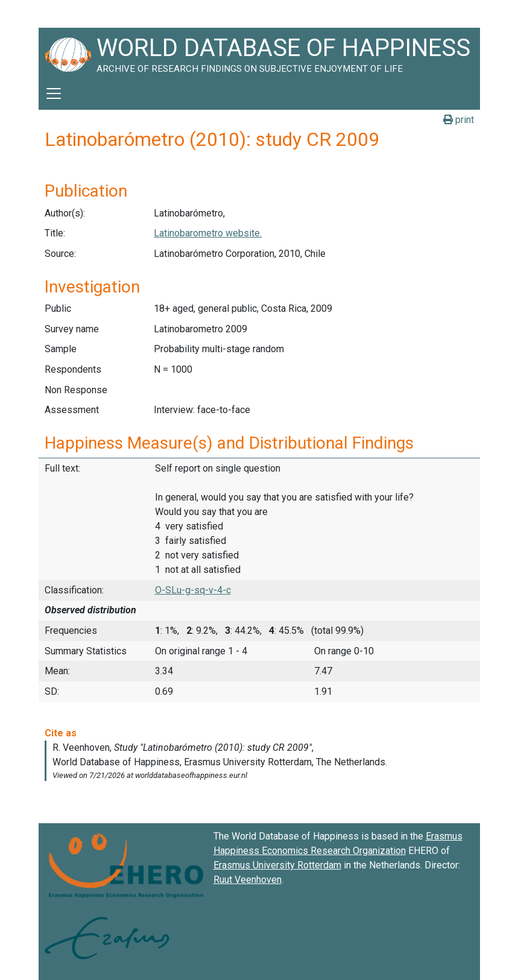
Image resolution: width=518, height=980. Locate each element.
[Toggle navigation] (54, 93)
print (459, 120)
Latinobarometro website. (208, 233)
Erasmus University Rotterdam (277, 865)
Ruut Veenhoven (248, 880)
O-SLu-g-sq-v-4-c (193, 590)
